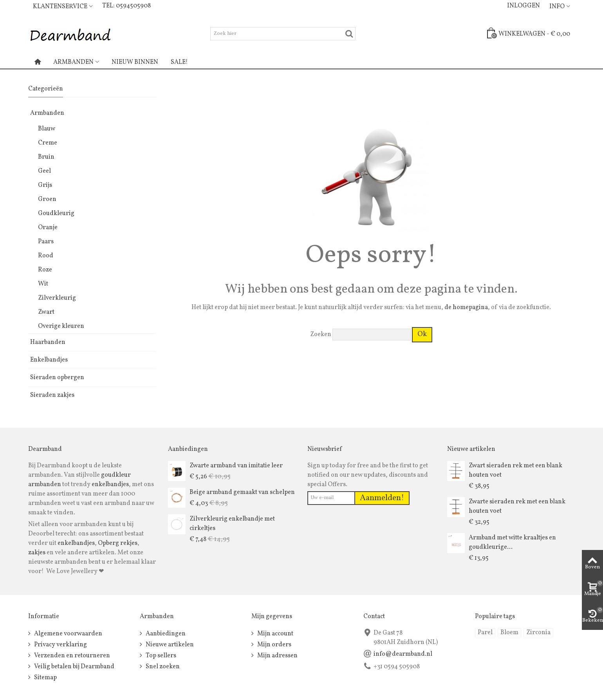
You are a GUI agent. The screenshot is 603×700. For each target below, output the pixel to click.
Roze (45, 270)
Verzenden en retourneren (71, 656)
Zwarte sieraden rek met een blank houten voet (517, 506)
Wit (43, 284)
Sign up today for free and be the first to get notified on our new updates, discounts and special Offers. (368, 475)
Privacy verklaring (60, 645)
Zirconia (538, 633)
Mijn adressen (277, 656)
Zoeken (321, 335)
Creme (48, 143)
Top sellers (160, 656)
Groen (47, 199)
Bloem (509, 633)
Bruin (46, 157)
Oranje (48, 228)
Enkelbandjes (49, 360)
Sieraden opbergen (57, 378)
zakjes (37, 553)
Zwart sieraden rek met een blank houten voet (515, 470)
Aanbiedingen (165, 634)
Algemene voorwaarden (68, 634)
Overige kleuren (61, 326)
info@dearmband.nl (403, 654)
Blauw (47, 129)
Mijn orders (274, 645)
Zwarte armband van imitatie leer (236, 466)
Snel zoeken (162, 667)
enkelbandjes (110, 485)
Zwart (46, 312)
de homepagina (466, 307)
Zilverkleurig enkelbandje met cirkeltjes (232, 524)
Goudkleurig (56, 213)
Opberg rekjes (118, 543)
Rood (46, 256)
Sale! (179, 62)
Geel (44, 171)
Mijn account (275, 634)
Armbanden (73, 62)
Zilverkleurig (57, 298)
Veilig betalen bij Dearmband (74, 667)
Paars (46, 242)
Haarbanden (48, 342)
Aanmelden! (382, 498)
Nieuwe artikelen (169, 645)
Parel (485, 633)
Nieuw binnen (135, 62)
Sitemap (45, 678)
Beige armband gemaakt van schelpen (242, 492)
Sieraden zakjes (52, 395)
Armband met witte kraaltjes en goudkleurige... (512, 543)
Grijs (45, 185)
